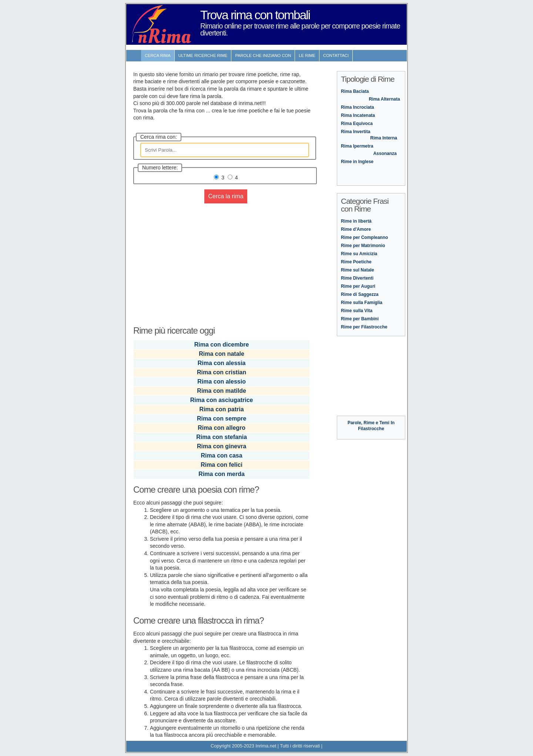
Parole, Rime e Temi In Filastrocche (371, 423)
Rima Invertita (356, 132)
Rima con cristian (222, 372)
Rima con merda (221, 474)
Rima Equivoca (357, 124)
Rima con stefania (222, 437)
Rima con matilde (221, 391)
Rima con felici (222, 465)
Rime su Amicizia (359, 254)
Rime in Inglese (357, 162)
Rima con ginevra (222, 446)
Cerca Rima (158, 55)
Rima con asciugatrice (222, 400)
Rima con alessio (222, 382)
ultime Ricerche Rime (203, 55)
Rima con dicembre (222, 345)
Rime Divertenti (357, 278)
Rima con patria (222, 409)
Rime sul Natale (357, 270)
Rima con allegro (222, 428)
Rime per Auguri (358, 286)
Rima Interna (384, 138)
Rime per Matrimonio (363, 246)
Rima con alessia (222, 363)
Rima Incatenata (358, 115)
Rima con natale (222, 354)
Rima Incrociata (357, 107)
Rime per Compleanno (364, 237)
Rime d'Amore (356, 229)
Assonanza (385, 153)
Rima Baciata (355, 91)
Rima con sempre (222, 418)
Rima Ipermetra (357, 146)
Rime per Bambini (360, 319)
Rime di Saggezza (360, 294)
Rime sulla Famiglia (362, 303)
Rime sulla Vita (357, 311)
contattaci (336, 55)
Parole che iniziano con (263, 55)
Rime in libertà (356, 221)
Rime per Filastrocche (364, 327)
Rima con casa (222, 455)
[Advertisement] (222, 260)
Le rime (307, 55)
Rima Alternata (384, 99)
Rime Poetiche (356, 262)
